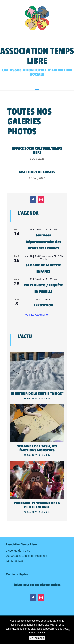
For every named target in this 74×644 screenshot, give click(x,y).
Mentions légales (17, 574)
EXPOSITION (43, 305)
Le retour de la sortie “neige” (37, 394)
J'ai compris (37, 638)
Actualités (44, 399)
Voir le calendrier (37, 315)
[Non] (69, 630)
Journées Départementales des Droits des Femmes (43, 242)
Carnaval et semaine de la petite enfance (37, 505)
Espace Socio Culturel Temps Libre (37, 150)
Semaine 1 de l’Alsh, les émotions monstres (37, 448)
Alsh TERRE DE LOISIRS (37, 172)
